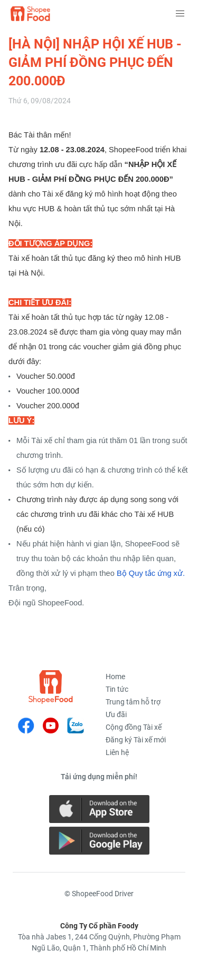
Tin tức (117, 689)
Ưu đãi (116, 714)
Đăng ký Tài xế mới (136, 740)
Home (115, 677)
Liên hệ (117, 752)
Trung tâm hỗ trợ (133, 702)
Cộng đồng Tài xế (134, 727)
